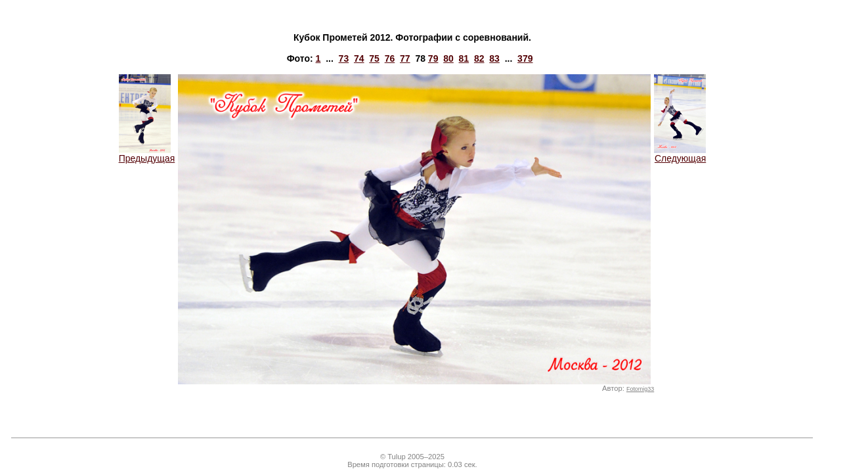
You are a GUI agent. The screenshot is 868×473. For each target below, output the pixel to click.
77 (405, 58)
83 (494, 58)
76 (390, 58)
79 (433, 58)
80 (448, 58)
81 (464, 58)
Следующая (680, 154)
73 (344, 58)
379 (525, 58)
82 (479, 58)
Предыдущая (147, 154)
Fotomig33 (640, 389)
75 (374, 58)
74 (359, 58)
